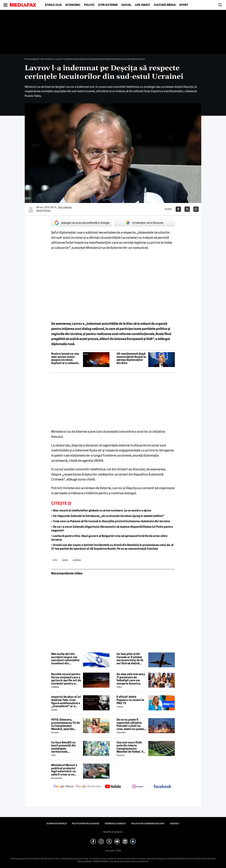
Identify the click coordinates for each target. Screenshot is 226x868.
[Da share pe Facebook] (178, 209)
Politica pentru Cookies (86, 824)
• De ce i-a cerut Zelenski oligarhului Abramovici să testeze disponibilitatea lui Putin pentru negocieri (112, 529)
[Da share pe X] (187, 209)
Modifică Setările (113, 832)
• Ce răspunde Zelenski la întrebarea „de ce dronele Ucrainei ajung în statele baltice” (108, 516)
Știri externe (108, 5)
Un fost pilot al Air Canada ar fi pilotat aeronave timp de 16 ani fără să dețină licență (130, 659)
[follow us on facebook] (162, 787)
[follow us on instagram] (138, 787)
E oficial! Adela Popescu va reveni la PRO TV (130, 700)
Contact (175, 824)
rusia (65, 560)
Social (126, 5)
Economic (73, 5)
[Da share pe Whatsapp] (196, 209)
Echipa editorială (57, 824)
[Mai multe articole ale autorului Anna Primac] (31, 209)
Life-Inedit (143, 5)
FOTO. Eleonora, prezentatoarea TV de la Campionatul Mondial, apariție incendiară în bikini (66, 724)
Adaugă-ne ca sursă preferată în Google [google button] (82, 223)
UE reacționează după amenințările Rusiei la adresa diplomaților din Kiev (131, 358)
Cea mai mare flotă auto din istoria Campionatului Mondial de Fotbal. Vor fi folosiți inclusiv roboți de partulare (131, 747)
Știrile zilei (53, 5)
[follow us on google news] (64, 787)
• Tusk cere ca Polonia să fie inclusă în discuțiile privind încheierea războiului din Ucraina (111, 521)
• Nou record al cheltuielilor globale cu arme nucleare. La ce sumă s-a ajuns (101, 510)
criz (55, 560)
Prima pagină (32, 59)
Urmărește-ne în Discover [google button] (144, 223)
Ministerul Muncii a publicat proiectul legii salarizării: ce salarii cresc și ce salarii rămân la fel (64, 770)
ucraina (77, 560)
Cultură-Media (165, 5)
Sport (184, 5)
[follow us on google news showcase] (88, 787)
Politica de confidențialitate (148, 824)
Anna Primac (43, 210)
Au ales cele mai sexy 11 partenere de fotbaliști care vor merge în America (131, 679)
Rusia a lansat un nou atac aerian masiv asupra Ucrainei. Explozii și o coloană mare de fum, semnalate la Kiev (65, 358)
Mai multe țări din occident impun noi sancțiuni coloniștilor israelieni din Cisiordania (66, 659)
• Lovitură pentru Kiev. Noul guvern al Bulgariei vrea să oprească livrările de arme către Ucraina (109, 538)
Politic (89, 5)
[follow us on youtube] (113, 787)
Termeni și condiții (115, 824)
